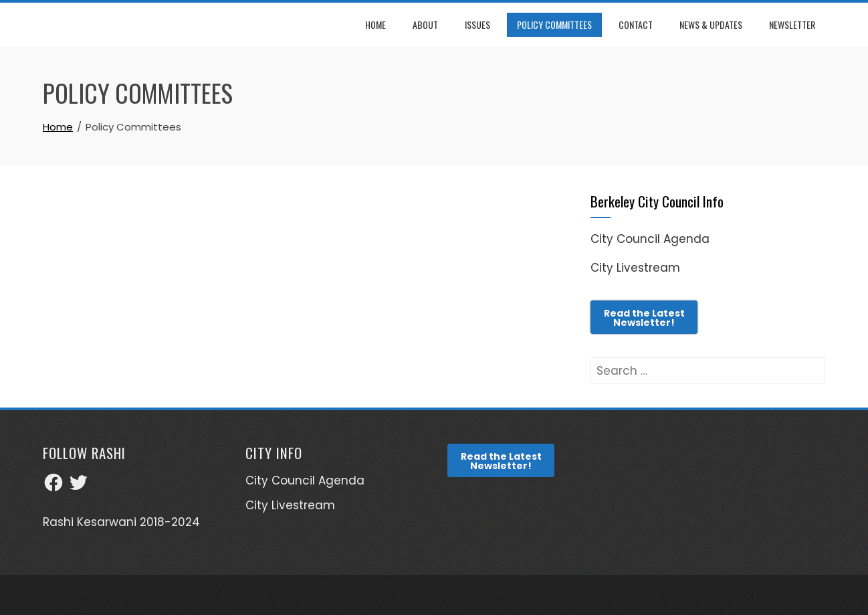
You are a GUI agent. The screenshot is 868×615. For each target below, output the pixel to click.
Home (375, 24)
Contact (636, 24)
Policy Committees (554, 24)
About (425, 24)
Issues (477, 24)
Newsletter (792, 24)
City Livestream (635, 268)
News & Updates (711, 24)
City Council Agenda (650, 239)
